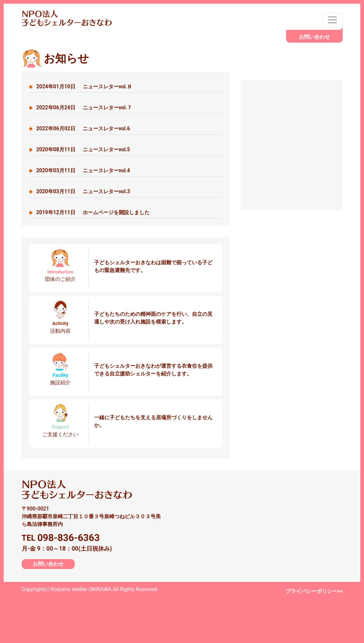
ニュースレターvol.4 (83, 170)
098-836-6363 (68, 538)
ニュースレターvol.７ (84, 107)
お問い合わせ (314, 37)
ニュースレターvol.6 (83, 128)
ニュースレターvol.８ (84, 86)
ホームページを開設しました (93, 212)
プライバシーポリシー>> (314, 591)
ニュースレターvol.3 (83, 191)
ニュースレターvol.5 (83, 149)
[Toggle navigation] (332, 20)
